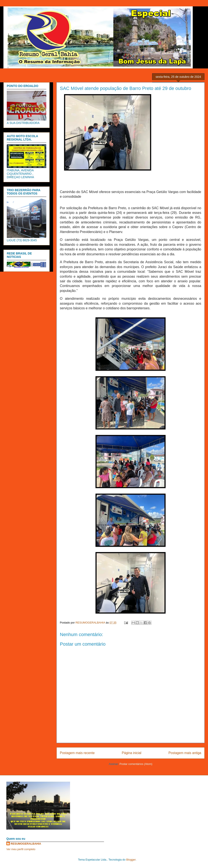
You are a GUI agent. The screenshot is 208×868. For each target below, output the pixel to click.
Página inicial (132, 753)
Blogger (131, 860)
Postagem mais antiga (185, 753)
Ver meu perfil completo (21, 849)
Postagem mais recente (77, 753)
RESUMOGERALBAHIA (26, 844)
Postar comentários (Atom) (136, 764)
